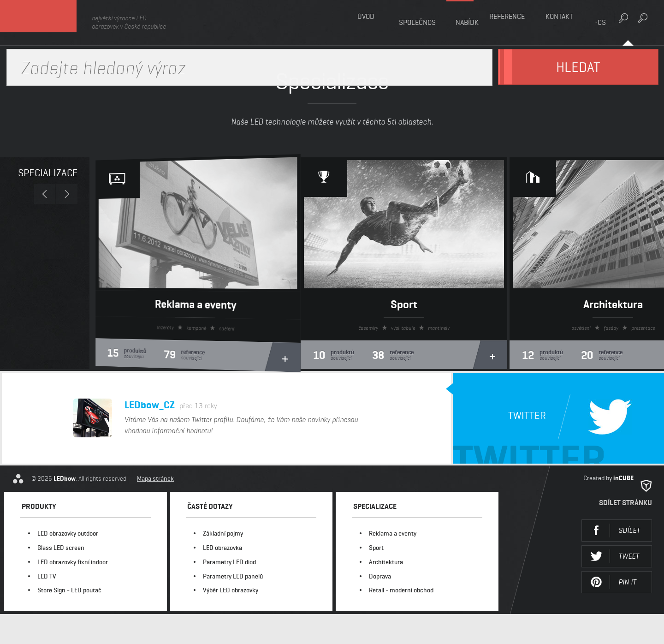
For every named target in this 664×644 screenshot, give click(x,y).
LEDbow (50, 23)
